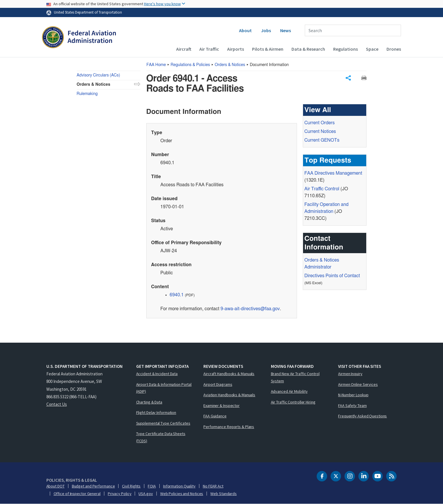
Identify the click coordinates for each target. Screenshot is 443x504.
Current (322, 140)
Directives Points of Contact (332, 276)
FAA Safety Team (352, 406)
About (245, 30)
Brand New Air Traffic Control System (295, 377)
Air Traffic (209, 49)
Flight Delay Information (156, 412)
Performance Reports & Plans (229, 427)
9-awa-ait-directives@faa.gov (250, 309)
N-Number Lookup (353, 395)
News (286, 30)
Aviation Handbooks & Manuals (229, 395)
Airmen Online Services (358, 384)
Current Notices (320, 132)
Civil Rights (131, 486)
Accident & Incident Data (157, 374)
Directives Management (333, 174)
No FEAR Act (213, 486)
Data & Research (308, 49)
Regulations (346, 49)
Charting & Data (149, 402)
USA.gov (146, 494)
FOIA (152, 486)
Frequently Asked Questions (362, 416)
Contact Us (57, 404)
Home (156, 65)
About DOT (55, 486)
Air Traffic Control (322, 189)
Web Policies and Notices (182, 494)
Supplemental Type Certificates (163, 423)
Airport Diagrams (218, 384)
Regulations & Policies (190, 65)
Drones (394, 49)
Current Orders (320, 123)
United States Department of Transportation (88, 12)
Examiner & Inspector (221, 406)
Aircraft (184, 49)
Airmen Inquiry (350, 374)
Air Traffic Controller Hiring (293, 402)
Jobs (266, 30)
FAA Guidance (215, 416)
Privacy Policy (120, 494)
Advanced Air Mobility (289, 391)
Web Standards (224, 494)
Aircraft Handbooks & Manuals (229, 374)
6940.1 (177, 295)
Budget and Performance (93, 486)
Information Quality (179, 486)
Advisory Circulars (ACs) (99, 75)
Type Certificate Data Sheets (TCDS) (161, 437)
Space (372, 49)
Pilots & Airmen (268, 49)
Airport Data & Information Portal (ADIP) (164, 388)
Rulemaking (87, 94)
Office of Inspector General (77, 494)
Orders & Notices (230, 65)
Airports (236, 49)
